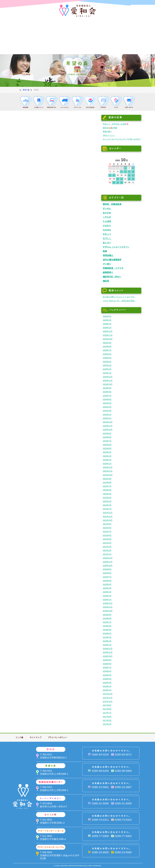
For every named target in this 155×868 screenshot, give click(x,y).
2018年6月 (107, 671)
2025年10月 (108, 339)
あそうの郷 (142, 28)
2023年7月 (107, 441)
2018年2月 (107, 686)
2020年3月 (107, 592)
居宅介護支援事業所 (112, 260)
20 (118, 179)
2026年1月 (107, 328)
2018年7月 (107, 667)
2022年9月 (107, 479)
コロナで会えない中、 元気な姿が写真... (119, 301)
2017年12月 (108, 694)
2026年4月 (107, 316)
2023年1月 (107, 464)
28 (122, 182)
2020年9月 (107, 569)
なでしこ (107, 238)
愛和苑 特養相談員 (112, 204)
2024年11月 (108, 381)
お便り (116, 45)
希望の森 (65, 28)
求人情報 (142, 45)
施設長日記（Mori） (112, 277)
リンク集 (19, 737)
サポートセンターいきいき (13, 45)
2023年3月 (107, 456)
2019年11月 (108, 607)
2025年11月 (108, 335)
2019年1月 (107, 645)
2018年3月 (107, 683)
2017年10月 (108, 701)
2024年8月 (107, 392)
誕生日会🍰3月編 (110, 128)
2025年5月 (107, 358)
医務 (105, 251)
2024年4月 (107, 407)
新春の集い (107, 131)
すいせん (107, 208)
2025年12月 (108, 331)
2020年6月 (107, 581)
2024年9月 (107, 388)
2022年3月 (107, 501)
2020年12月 (108, 558)
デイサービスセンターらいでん (39, 45)
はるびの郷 (65, 45)
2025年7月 (107, 350)
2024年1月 (107, 418)
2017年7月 (107, 713)
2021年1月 (107, 554)
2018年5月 (107, 675)
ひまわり (107, 226)
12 (114, 175)
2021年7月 (107, 531)
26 (114, 182)
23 (129, 179)
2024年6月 (107, 399)
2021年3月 (107, 547)
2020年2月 (107, 596)
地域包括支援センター (90, 28)
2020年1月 (107, 600)
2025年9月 (107, 343)
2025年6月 (107, 354)
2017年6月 (107, 717)
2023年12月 (108, 422)
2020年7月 (107, 577)
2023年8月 (107, 437)
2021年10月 (108, 520)
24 (133, 179)
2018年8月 (107, 664)
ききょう (107, 234)
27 (118, 182)
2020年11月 (108, 562)
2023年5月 (107, 448)
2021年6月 (107, 535)
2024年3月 (107, 411)
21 (122, 179)
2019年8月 (107, 618)
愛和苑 (39, 28)
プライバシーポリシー (57, 737)
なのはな (107, 230)
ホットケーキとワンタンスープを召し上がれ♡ (122, 139)
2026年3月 (107, 320)
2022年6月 (107, 490)
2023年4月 (107, 452)
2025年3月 (107, 365)
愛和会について (13, 28)
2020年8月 (107, 573)
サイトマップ (36, 737)
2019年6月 (107, 626)
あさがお (107, 213)
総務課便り (108, 272)
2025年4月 (107, 362)
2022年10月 (108, 475)
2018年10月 (108, 656)
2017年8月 (107, 709)
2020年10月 (108, 566)
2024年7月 (107, 396)
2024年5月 (107, 403)
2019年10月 (108, 611)
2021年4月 (107, 543)
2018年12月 (108, 649)
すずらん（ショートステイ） (116, 247)
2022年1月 (107, 509)
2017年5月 (107, 720)
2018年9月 (107, 660)
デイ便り (107, 264)
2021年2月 (107, 550)
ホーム (16, 90)
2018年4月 (107, 679)
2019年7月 (107, 622)
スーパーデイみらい (116, 28)
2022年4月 (107, 498)
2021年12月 (108, 513)
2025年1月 (107, 373)
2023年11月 (108, 426)
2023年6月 (107, 445)
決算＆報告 (90, 45)
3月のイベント (109, 135)
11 (110, 175)
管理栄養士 (108, 255)
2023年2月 (107, 460)
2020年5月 (107, 584)
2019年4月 (107, 633)
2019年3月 (107, 637)
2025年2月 (107, 369)
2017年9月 (107, 705)
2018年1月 (107, 690)
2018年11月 (108, 652)
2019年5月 (107, 630)
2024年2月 (107, 415)
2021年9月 (107, 524)
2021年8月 (107, 528)
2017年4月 (107, 724)
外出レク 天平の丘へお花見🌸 (116, 124)
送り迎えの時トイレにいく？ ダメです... (119, 297)
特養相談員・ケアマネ (113, 268)
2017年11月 (108, 698)
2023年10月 (108, 430)
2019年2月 (107, 641)
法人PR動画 (143, 8)
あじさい (107, 243)
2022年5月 (107, 494)
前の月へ (110, 159)
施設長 (106, 281)
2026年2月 (107, 324)
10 (133, 172)
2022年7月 (107, 486)
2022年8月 (107, 482)
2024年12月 (108, 377)
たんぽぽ (107, 221)
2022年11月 (108, 471)
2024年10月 (108, 384)
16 (129, 175)
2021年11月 (108, 516)
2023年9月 (107, 433)
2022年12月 (108, 467)
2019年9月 (107, 615)
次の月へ (133, 159)
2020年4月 (107, 588)
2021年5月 (107, 539)
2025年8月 (107, 346)
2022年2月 (107, 505)
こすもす (107, 217)
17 (133, 175)
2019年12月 (108, 603)
